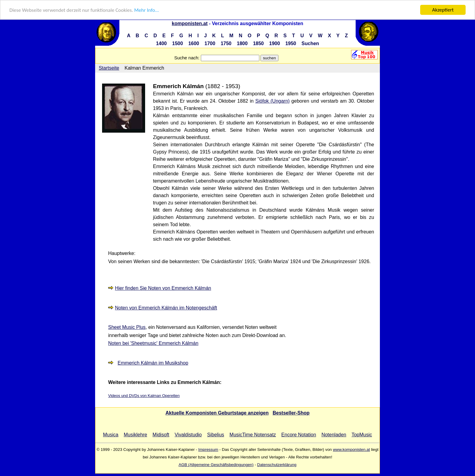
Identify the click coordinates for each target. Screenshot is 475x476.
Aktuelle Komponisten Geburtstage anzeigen (217, 413)
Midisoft (161, 435)
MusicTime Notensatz (253, 435)
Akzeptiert (443, 10)
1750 (226, 43)
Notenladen (334, 435)
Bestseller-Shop (291, 413)
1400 (161, 43)
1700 (210, 43)
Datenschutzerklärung (277, 465)
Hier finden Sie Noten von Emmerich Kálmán (163, 288)
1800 (242, 43)
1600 (194, 43)
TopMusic (362, 435)
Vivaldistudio (188, 435)
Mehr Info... (146, 10)
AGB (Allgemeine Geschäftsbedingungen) (216, 465)
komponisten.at (190, 23)
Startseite (109, 68)
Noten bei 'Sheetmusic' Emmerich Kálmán (153, 343)
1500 (178, 43)
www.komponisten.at (351, 450)
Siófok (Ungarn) (272, 101)
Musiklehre (135, 435)
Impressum (208, 450)
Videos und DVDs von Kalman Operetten (144, 396)
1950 (291, 43)
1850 (258, 43)
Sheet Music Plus (127, 327)
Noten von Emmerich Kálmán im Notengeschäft (166, 308)
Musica (111, 435)
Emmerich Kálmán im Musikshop (153, 363)
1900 (275, 43)
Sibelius (216, 435)
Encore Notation (299, 435)
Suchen (310, 43)
